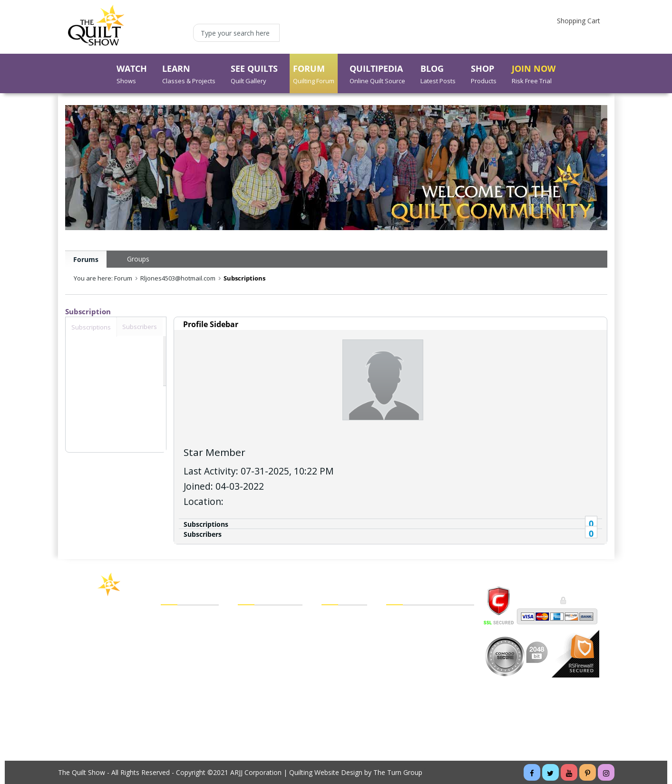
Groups (138, 259)
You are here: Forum (103, 278)
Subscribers (203, 534)
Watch (170, 618)
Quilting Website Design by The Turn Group (356, 772)
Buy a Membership (190, 725)
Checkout (336, 631)
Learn (170, 631)
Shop (169, 671)
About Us (175, 711)
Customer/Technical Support (430, 645)
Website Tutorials (413, 685)
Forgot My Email (263, 684)
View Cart (336, 618)
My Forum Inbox (263, 658)
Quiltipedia (177, 685)
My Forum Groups (266, 645)
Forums (86, 259)
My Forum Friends (266, 631)
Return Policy (342, 685)
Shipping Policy (344, 671)
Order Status (341, 658)
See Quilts (176, 645)
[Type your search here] (236, 33)
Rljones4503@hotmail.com (178, 278)
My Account (256, 618)
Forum (171, 658)
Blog (168, 698)
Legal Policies (407, 618)
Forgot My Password (270, 698)
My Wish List (341, 645)
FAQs (394, 631)
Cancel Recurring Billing (422, 671)
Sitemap (399, 658)
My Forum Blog (262, 671)
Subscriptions (206, 524)
